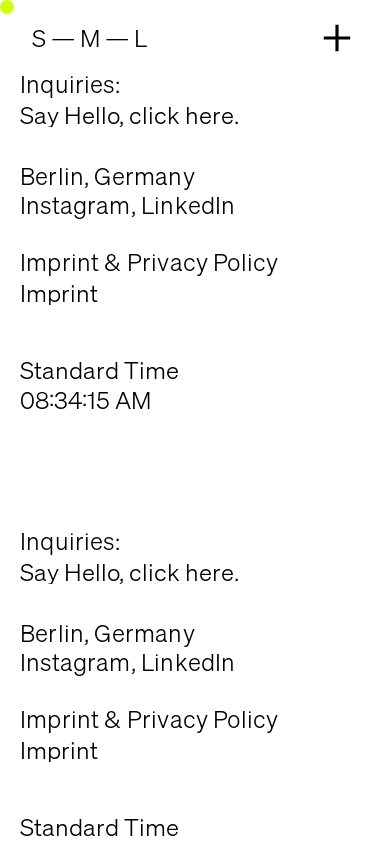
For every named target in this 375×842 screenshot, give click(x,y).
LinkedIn (188, 205)
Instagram (75, 205)
